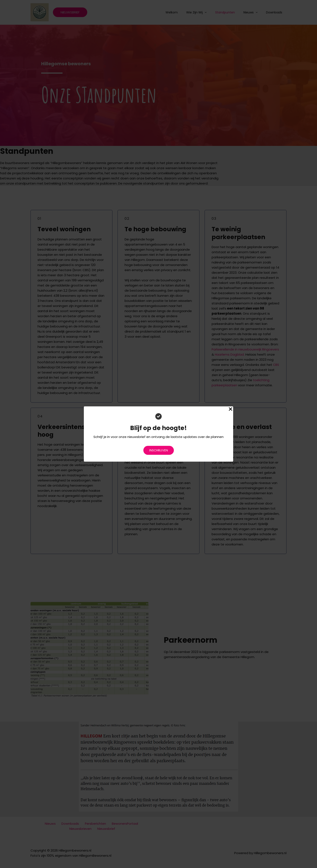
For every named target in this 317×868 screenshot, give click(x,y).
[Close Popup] (230, 409)
